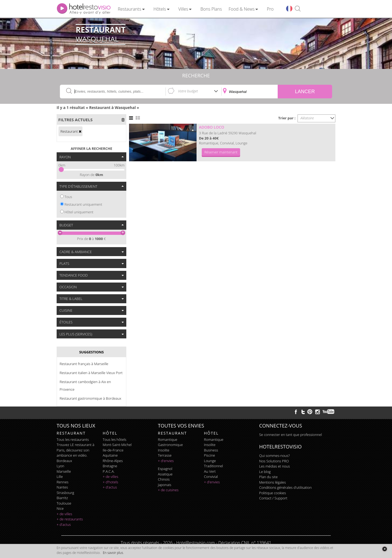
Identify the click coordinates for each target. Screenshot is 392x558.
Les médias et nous (275, 466)
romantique (168, 439)
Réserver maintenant (221, 152)
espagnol (165, 469)
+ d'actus (64, 524)
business (211, 450)
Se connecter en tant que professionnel (290, 435)
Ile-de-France (113, 450)
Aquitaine (110, 455)
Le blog (265, 472)
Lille (60, 477)
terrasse (165, 455)
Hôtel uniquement (79, 212)
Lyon (60, 466)
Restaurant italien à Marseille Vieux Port (91, 373)
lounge (210, 461)
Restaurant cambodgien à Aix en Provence (85, 386)
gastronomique (170, 445)
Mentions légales (272, 482)
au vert (210, 471)
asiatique (165, 474)
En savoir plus (113, 553)
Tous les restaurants (73, 439)
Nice (60, 508)
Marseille (64, 471)
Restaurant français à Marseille (84, 364)
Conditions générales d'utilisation (285, 487)
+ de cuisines (168, 490)
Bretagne (110, 466)
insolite (164, 450)
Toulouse (64, 503)
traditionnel (213, 466)
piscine (209, 455)
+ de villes (64, 514)
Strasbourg (65, 493)
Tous (68, 197)
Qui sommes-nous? (274, 456)
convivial (211, 477)
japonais (165, 485)
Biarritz (62, 498)
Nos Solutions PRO (274, 461)
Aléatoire (307, 118)
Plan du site (268, 477)
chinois (164, 479)
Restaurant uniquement (83, 204)
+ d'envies (166, 461)
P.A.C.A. (109, 471)
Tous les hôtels (114, 439)
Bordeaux (64, 461)
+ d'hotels (110, 482)
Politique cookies (272, 493)
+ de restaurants (70, 519)
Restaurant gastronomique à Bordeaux (91, 398)
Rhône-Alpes (113, 461)
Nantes (62, 487)
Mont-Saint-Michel (117, 445)
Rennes (62, 482)
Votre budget (188, 91)
